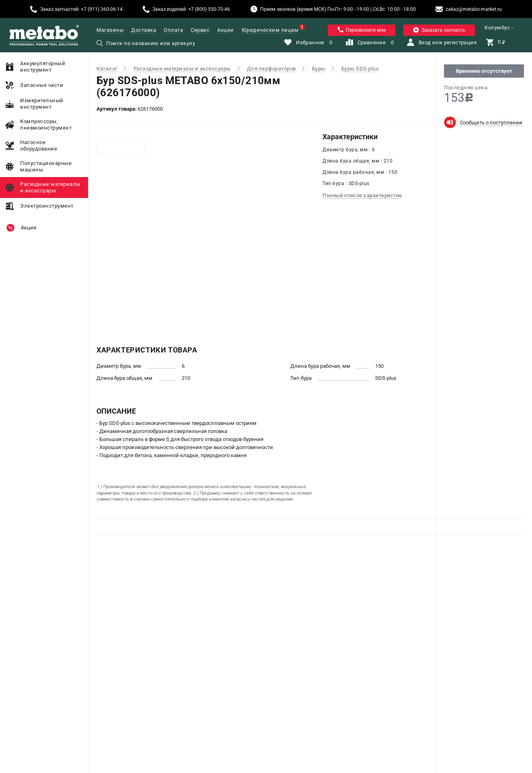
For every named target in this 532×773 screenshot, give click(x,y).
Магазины (110, 30)
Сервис (200, 30)
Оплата (173, 30)
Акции (226, 30)
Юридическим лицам (270, 30)
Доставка (144, 30)
